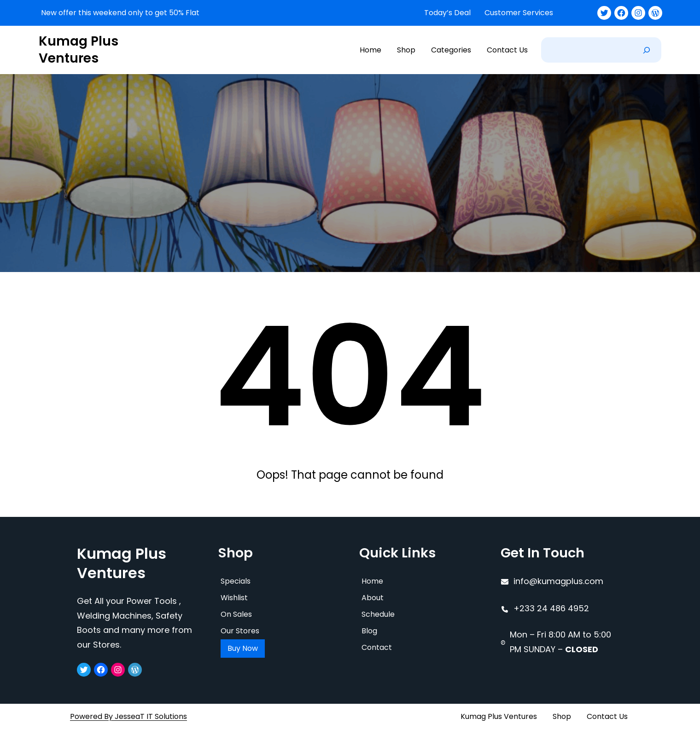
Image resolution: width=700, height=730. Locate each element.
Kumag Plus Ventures (79, 50)
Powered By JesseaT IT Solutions (128, 716)
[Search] (647, 50)
